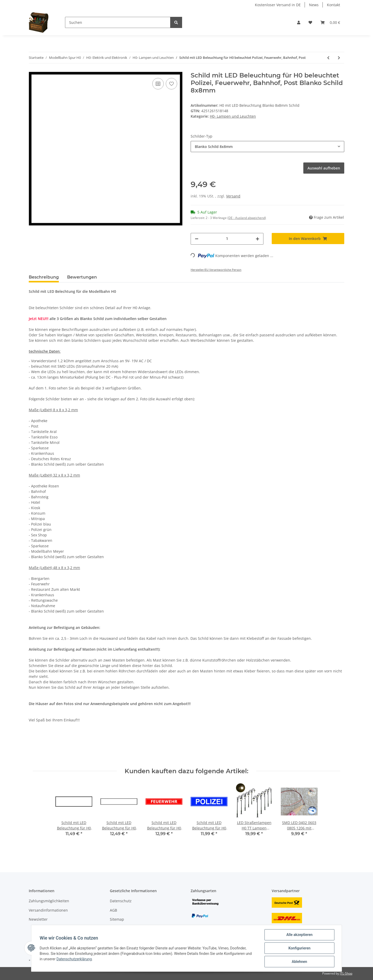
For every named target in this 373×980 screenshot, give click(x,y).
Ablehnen (299, 962)
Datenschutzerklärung (74, 959)
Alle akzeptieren (299, 935)
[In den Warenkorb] (308, 239)
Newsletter (38, 919)
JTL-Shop (346, 973)
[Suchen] (118, 22)
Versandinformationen (48, 910)
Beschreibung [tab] (44, 277)
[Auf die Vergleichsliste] (158, 84)
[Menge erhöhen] (257, 239)
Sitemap (117, 919)
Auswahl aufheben (324, 168)
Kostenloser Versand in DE (278, 5)
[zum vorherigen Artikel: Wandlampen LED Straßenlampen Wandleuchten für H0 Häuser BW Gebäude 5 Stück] (328, 58)
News (314, 5)
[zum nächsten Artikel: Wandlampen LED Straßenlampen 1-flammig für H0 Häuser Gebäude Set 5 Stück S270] (339, 58)
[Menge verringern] (197, 239)
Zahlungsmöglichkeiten (49, 901)
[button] (299, 22)
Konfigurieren (299, 948)
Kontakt (333, 5)
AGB (113, 910)
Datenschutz (121, 901)
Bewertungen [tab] (82, 277)
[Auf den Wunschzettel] (171, 84)
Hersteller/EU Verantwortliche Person (216, 270)
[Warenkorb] (330, 22)
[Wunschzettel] (310, 22)
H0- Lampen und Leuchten (233, 116)
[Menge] (227, 239)
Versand (233, 196)
